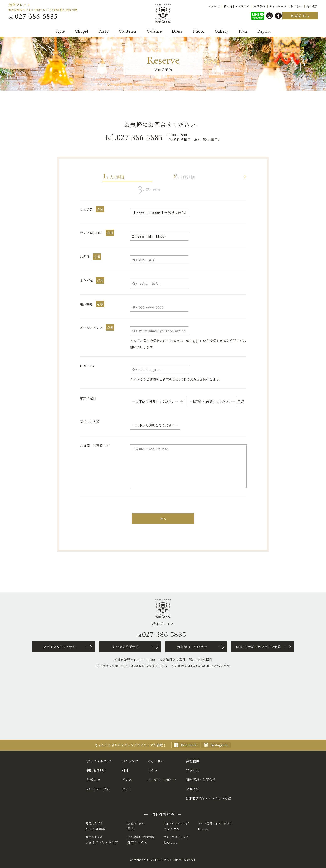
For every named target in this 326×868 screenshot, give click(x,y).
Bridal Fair (300, 16)
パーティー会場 (98, 789)
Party (104, 31)
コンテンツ (130, 761)
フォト (127, 789)
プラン (153, 770)
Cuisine (154, 31)
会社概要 (312, 6)
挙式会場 (93, 779)
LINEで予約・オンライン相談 (258, 647)
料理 (125, 770)
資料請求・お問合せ (237, 6)
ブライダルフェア (100, 761)
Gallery (222, 31)
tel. (33, 17)
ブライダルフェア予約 (59, 647)
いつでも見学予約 (126, 647)
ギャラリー (156, 761)
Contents (128, 31)
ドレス (127, 779)
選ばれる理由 (97, 770)
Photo (199, 31)
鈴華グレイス (19, 5)
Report (264, 31)
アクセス (214, 6)
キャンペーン (278, 6)
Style (60, 31)
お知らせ (296, 6)
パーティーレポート (162, 779)
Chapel (81, 31)
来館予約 (259, 6)
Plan (243, 31)
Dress (177, 31)
